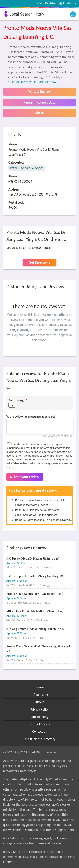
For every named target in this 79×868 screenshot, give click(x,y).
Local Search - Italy (27, 14)
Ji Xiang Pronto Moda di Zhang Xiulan (31, 629)
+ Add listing (40, 695)
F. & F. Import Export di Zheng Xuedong (33, 576)
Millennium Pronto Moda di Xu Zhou (30, 611)
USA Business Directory (39, 739)
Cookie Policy (40, 717)
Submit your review (25, 477)
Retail (14, 168)
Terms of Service (39, 724)
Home (39, 687)
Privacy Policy (40, 709)
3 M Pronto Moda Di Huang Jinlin (28, 559)
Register (51, 3)
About (40, 702)
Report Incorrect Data (39, 102)
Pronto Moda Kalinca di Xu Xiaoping (30, 594)
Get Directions (39, 262)
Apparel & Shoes (32, 168)
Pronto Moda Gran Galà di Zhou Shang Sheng (36, 646)
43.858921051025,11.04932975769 (32, 82)
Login (38, 3)
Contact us (39, 731)
